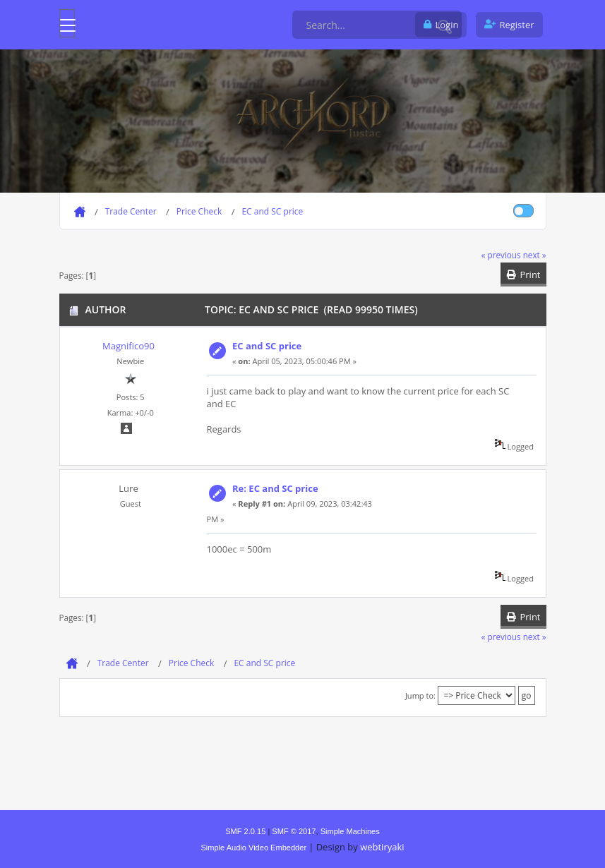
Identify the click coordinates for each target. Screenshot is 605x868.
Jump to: (420, 695)
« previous (501, 255)
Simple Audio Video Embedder (253, 848)
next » (535, 255)
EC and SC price (267, 346)
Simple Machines (350, 831)
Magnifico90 (128, 346)
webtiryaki (382, 847)
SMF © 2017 (294, 831)
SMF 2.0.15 (245, 831)
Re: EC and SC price (275, 488)
